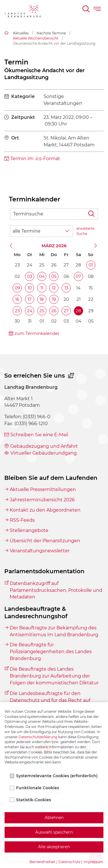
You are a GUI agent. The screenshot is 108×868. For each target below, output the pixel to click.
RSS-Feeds (22, 520)
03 (30, 276)
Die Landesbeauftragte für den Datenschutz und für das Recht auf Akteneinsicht (50, 700)
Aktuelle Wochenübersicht (36, 38)
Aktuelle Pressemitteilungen (43, 489)
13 (66, 288)
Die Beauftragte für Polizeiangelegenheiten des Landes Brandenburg (51, 651)
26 (54, 311)
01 (91, 265)
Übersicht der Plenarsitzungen (45, 541)
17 (30, 299)
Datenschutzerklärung (38, 737)
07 (78, 276)
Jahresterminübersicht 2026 (42, 500)
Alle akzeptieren (54, 847)
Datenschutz (69, 862)
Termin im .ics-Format (35, 159)
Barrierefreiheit (43, 862)
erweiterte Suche (85, 231)
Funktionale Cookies (35, 788)
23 (17, 311)
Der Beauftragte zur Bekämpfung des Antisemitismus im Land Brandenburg (54, 631)
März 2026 (54, 246)
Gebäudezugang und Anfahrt (44, 446)
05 (54, 276)
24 (30, 311)
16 (17, 299)
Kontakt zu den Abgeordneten (45, 510)
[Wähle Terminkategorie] (42, 231)
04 (42, 276)
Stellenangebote (29, 530)
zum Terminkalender (37, 333)
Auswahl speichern (54, 832)
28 (78, 311)
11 (42, 288)
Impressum (93, 862)
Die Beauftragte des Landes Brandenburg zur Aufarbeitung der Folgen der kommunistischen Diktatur (54, 676)
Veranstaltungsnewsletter (40, 551)
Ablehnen (54, 818)
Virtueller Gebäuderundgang (44, 453)
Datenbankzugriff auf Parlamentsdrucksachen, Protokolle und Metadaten (56, 590)
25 (42, 311)
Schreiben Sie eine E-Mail (39, 435)
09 (17, 288)
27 (66, 311)
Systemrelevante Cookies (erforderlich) (54, 776)
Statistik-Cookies (31, 800)
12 (54, 288)
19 (54, 299)
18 (42, 299)
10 (30, 288)
